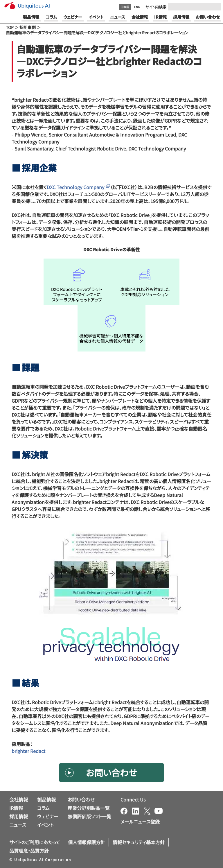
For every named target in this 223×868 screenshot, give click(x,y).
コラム (43, 808)
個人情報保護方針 (87, 842)
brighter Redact (28, 751)
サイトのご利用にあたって (35, 842)
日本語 (125, 7)
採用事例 (28, 27)
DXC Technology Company (78, 187)
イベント (45, 825)
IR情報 (16, 808)
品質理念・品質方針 (29, 851)
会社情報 (19, 799)
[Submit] (215, 7)
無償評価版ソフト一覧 (89, 816)
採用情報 (19, 816)
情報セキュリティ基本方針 (139, 842)
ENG (137, 7)
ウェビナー (48, 816)
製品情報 (46, 799)
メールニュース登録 (140, 822)
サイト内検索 (156, 7)
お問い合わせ (111, 772)
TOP (10, 27)
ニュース (18, 825)
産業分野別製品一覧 (89, 808)
